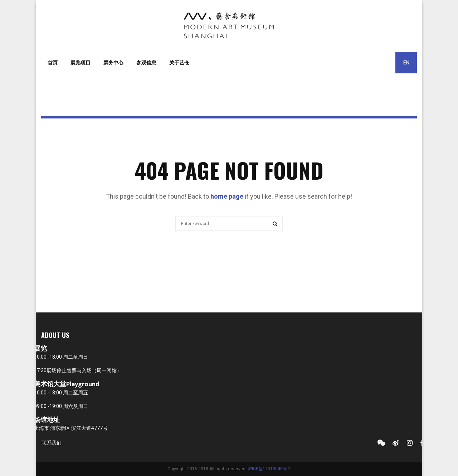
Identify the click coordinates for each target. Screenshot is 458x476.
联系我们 (52, 443)
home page (227, 196)
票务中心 (113, 63)
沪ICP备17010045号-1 (269, 469)
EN (406, 63)
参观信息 (146, 63)
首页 (53, 63)
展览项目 (81, 63)
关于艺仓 (179, 63)
